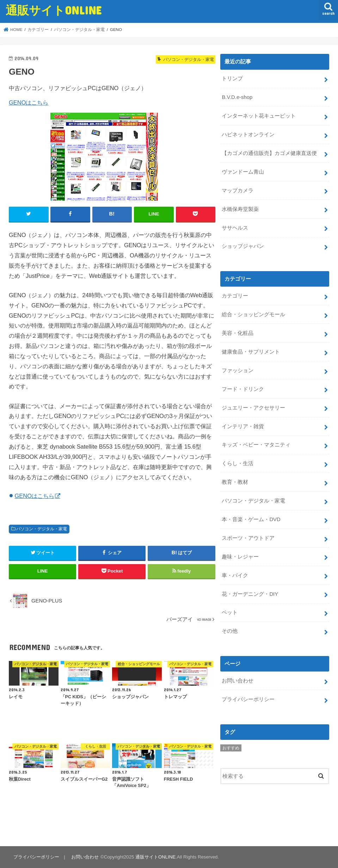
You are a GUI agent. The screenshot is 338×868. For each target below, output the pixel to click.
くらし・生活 (238, 463)
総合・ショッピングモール (253, 314)
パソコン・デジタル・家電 (42, 529)
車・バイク (235, 575)
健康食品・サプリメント (251, 352)
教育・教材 (235, 482)
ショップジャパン (243, 246)
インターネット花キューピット (259, 116)
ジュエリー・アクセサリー (253, 408)
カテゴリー (235, 296)
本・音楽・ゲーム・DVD (251, 519)
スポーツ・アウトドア (248, 538)
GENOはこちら (29, 102)
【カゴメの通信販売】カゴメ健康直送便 (269, 153)
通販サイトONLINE (54, 10)
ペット (230, 612)
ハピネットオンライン (248, 135)
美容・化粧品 (238, 333)
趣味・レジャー (240, 557)
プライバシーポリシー (248, 699)
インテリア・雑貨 (243, 426)
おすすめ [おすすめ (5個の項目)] (231, 748)
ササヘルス (235, 228)
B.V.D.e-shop (237, 97)
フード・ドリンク (243, 389)
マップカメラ (238, 191)
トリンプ (232, 79)
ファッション (238, 370)
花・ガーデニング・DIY (250, 594)
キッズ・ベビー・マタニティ (256, 445)
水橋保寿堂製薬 (240, 209)
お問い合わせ (238, 681)
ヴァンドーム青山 (243, 172)
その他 (230, 631)
